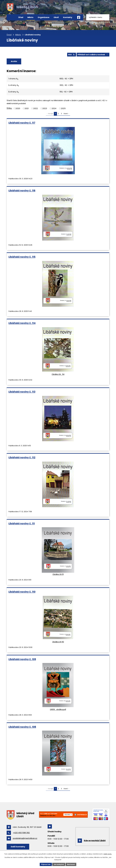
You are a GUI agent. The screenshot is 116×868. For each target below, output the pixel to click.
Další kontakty (19, 847)
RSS (70, 54)
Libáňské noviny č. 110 (22, 592)
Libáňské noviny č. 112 (22, 458)
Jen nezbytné (59, 864)
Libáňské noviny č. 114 (22, 323)
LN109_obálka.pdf (58, 710)
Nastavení (72, 864)
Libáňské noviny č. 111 (22, 524)
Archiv (15, 61)
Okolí (56, 17)
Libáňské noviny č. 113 (22, 392)
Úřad (21, 17)
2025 (63, 109)
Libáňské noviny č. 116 (22, 191)
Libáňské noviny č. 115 (22, 257)
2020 (18, 109)
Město (30, 17)
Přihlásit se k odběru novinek (93, 54)
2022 (36, 109)
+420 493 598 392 (21, 833)
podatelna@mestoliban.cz (25, 839)
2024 (54, 109)
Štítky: (9, 109)
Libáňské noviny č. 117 (22, 123)
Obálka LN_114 (58, 375)
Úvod (12, 17)
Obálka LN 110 (58, 642)
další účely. (108, 854)
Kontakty (68, 17)
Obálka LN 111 (58, 575)
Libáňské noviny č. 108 (22, 727)
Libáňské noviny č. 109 (22, 660)
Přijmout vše (45, 864)
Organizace (44, 17)
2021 (27, 109)
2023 (45, 109)
